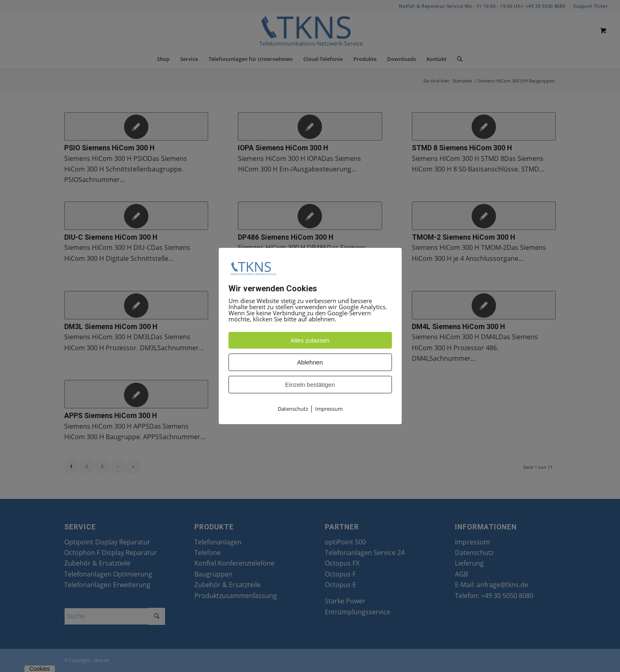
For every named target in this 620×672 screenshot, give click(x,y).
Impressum (329, 409)
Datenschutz (293, 409)
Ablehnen (310, 363)
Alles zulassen (310, 341)
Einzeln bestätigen (310, 385)
